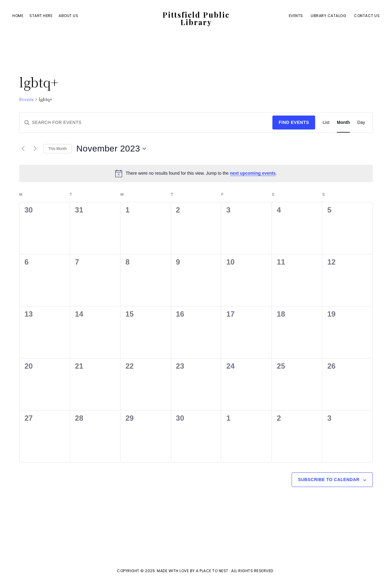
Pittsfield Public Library (196, 18)
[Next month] (35, 149)
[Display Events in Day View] (361, 123)
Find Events (294, 122)
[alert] (196, 173)
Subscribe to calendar (329, 480)
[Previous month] (23, 149)
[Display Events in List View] (326, 123)
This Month (57, 149)
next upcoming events (253, 173)
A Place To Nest (212, 571)
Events (26, 99)
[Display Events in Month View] (343, 123)
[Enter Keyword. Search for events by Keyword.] (146, 123)
